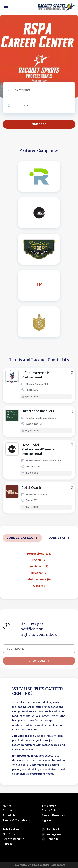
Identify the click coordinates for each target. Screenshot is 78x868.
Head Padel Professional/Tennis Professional (38, 449)
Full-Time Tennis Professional (36, 375)
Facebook (53, 829)
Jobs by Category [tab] (22, 538)
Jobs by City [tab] (59, 538)
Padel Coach (31, 488)
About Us (9, 815)
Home (7, 806)
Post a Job (49, 811)
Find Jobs (39, 124)
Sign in (46, 820)
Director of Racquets (38, 411)
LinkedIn (52, 839)
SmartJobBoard (37, 865)
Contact (8, 811)
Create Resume (13, 839)
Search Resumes (53, 815)
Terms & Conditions (16, 820)
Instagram (54, 834)
